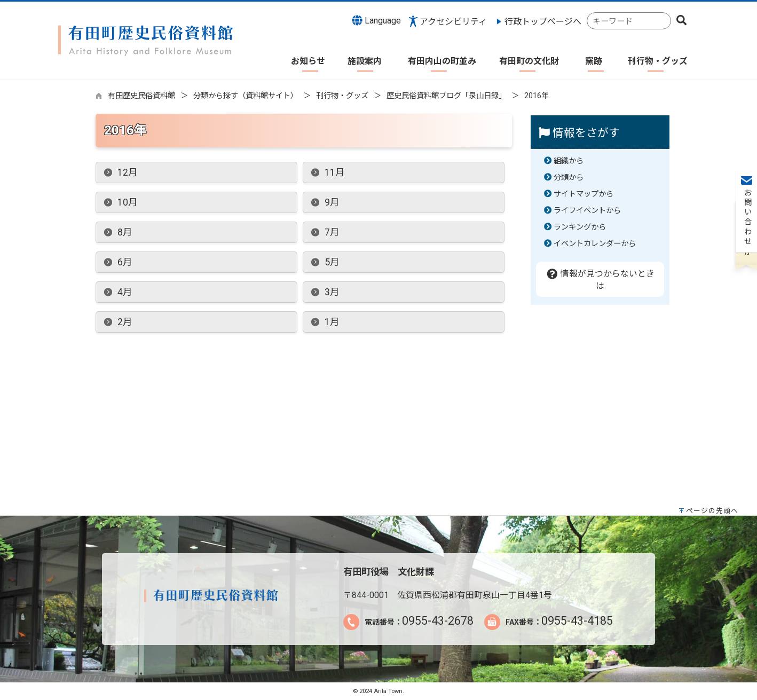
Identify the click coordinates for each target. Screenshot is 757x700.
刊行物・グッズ (342, 96)
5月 (332, 262)
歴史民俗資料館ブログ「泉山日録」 (446, 96)
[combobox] (629, 21)
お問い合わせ (747, 161)
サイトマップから (583, 194)
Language (376, 20)
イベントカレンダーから (595, 244)
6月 (125, 262)
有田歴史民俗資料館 (141, 96)
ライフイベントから (587, 211)
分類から (569, 178)
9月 (332, 202)
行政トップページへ (543, 22)
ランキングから (580, 227)
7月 (332, 232)
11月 (335, 172)
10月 (128, 202)
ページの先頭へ (712, 511)
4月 (125, 292)
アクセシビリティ (453, 22)
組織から (569, 161)
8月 (125, 232)
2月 (125, 322)
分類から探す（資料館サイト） (246, 96)
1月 (332, 322)
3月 (332, 292)
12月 (128, 172)
